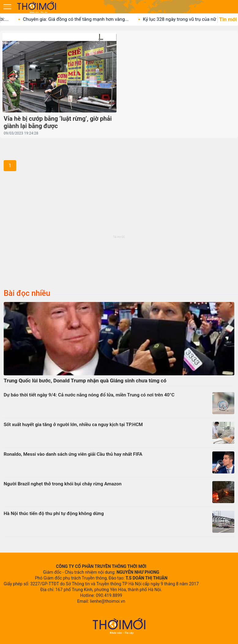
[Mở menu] (7, 7)
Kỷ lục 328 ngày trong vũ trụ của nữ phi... (193, 19)
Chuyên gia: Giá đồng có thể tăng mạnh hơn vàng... (84, 19)
